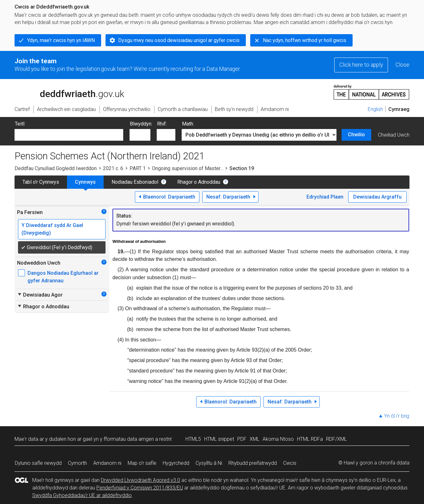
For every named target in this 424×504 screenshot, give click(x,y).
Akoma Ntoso (278, 439)
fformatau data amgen (129, 439)
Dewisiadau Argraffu (377, 197)
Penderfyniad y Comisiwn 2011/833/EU (140, 488)
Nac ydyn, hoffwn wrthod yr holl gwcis (305, 40)
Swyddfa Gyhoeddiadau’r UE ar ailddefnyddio (82, 495)
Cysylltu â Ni (209, 463)
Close (403, 65)
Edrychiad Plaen (325, 197)
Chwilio (356, 135)
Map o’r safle (142, 463)
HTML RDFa (310, 439)
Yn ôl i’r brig (397, 416)
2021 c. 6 (113, 168)
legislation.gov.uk (64, 92)
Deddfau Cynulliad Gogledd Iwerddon (56, 168)
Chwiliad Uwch (394, 135)
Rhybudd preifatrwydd (253, 463)
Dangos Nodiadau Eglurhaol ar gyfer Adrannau (63, 277)
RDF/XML (336, 439)
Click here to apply (361, 65)
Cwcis (290, 463)
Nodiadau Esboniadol (135, 182)
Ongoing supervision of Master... (188, 168)
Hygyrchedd (176, 463)
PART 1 (138, 168)
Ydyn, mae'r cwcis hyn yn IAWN (61, 40)
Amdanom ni (107, 463)
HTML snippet (219, 439)
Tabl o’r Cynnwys (41, 182)
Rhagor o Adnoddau (199, 182)
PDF (242, 439)
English (375, 109)
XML (254, 439)
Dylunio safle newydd (38, 463)
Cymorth (77, 463)
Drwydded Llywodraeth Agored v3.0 (140, 480)
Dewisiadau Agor (40, 295)
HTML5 (193, 439)
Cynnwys (85, 182)
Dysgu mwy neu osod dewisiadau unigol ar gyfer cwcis (179, 40)
